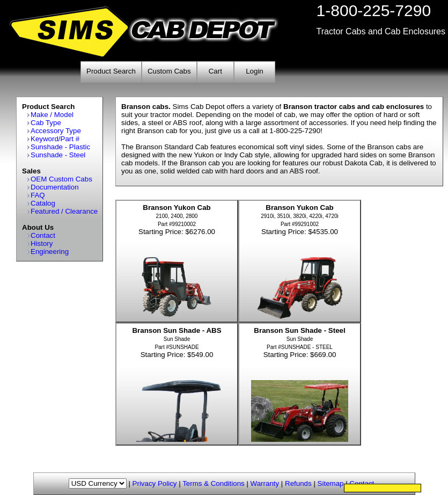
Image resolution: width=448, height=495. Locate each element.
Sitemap (331, 483)
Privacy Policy (155, 483)
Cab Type (46, 123)
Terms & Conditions (214, 483)
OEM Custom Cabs (61, 179)
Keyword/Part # (55, 139)
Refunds (298, 483)
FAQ (38, 195)
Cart (215, 71)
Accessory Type (56, 131)
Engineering (50, 252)
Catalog (43, 203)
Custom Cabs (169, 71)
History (42, 243)
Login (255, 71)
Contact (43, 235)
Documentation (55, 187)
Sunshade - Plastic (60, 147)
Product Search (111, 71)
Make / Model (52, 115)
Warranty (265, 483)
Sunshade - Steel (58, 155)
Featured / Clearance (64, 211)
